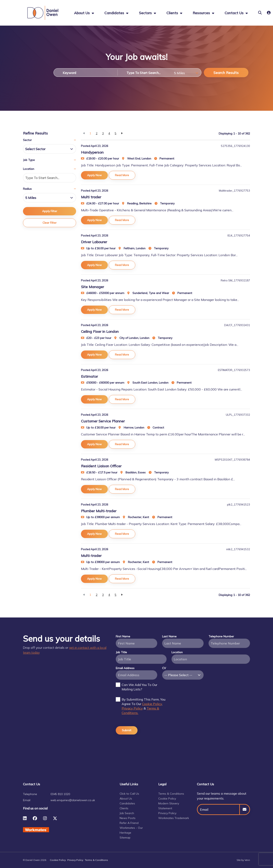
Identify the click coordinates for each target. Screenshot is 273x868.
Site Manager (92, 287)
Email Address (125, 668)
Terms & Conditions (171, 794)
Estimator (89, 376)
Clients (173, 13)
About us (82, 13)
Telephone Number (221, 636)
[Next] (122, 133)
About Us (126, 799)
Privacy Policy (132, 708)
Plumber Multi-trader (99, 511)
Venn (247, 860)
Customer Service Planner (103, 421)
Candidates (115, 13)
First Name (123, 636)
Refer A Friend (129, 823)
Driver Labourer (94, 242)
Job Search (127, 813)
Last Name (169, 636)
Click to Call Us (129, 794)
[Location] (145, 73)
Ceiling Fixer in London (100, 331)
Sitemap (125, 838)
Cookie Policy (152, 704)
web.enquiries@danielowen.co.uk (73, 800)
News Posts (128, 818)
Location (177, 652)
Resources (202, 13)
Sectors (146, 13)
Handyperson (92, 152)
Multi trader (91, 197)
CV (164, 668)
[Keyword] (86, 73)
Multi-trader (91, 556)
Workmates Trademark (174, 818)
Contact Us (235, 13)
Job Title (121, 652)
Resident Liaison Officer (101, 466)
